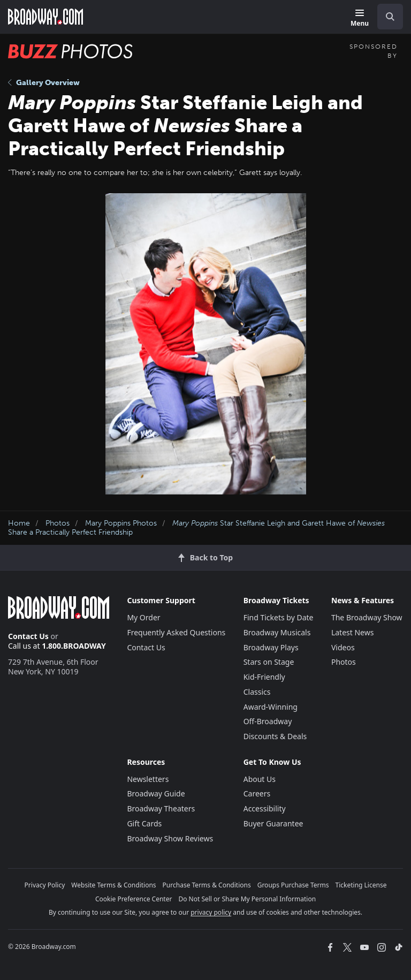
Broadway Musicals (277, 632)
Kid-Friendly (264, 677)
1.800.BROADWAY (74, 646)
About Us (260, 779)
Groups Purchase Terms (293, 885)
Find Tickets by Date (279, 617)
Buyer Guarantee (273, 823)
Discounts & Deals (275, 736)
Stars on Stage (269, 662)
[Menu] (360, 18)
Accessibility (265, 808)
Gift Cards (144, 823)
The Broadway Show (367, 617)
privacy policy (211, 912)
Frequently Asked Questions (176, 632)
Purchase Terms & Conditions (207, 885)
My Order (143, 617)
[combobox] (386, 17)
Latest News (353, 632)
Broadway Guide (156, 793)
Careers (257, 793)
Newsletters (148, 779)
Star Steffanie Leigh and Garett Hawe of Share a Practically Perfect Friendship (196, 528)
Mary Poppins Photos (121, 523)
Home (19, 523)
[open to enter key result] (390, 17)
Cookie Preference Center (134, 899)
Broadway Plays (271, 647)
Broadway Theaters (161, 808)
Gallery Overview (44, 83)
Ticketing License (361, 885)
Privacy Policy (45, 885)
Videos (343, 647)
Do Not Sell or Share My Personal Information (247, 899)
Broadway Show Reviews (170, 838)
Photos (58, 523)
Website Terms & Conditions (113, 885)
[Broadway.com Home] (45, 17)
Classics (257, 692)
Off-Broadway (268, 721)
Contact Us (28, 636)
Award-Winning (271, 707)
